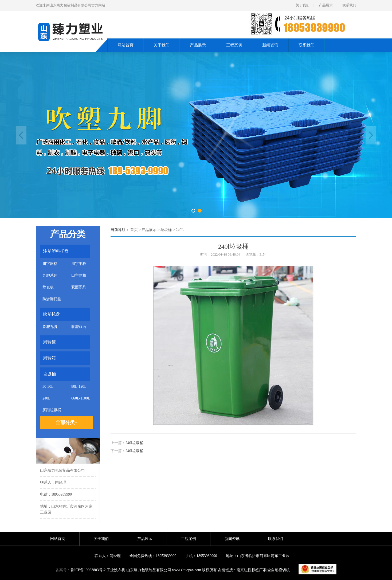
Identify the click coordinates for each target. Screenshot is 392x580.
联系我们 (349, 5)
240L (180, 230)
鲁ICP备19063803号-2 (88, 570)
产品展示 (326, 5)
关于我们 (303, 5)
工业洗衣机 (116, 570)
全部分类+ (66, 422)
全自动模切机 (279, 570)
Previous (21, 135)
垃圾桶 (166, 230)
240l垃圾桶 (134, 443)
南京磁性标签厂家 (252, 570)
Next (371, 135)
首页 (134, 230)
